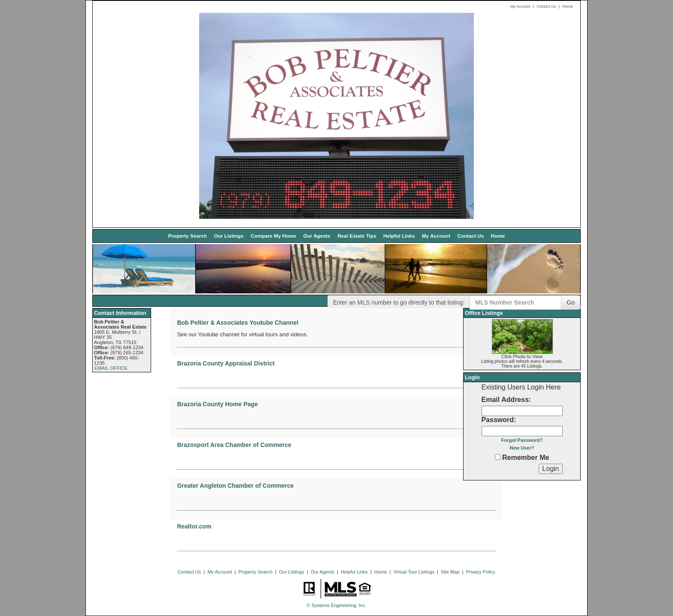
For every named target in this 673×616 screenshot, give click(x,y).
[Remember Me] (498, 457)
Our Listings (229, 236)
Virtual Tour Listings (414, 572)
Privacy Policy (481, 572)
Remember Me (522, 457)
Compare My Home (273, 236)
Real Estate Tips (357, 236)
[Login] (550, 469)
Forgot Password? (522, 440)
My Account (520, 6)
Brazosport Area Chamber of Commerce (234, 445)
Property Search (188, 236)
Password (498, 420)
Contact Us (546, 6)
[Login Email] (522, 411)
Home (567, 6)
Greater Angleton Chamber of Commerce (235, 486)
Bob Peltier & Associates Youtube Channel (238, 323)
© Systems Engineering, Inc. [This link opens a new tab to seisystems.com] (337, 605)
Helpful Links (399, 236)
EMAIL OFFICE (111, 368)
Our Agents (317, 236)
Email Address (505, 400)
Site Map (450, 572)
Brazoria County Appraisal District (226, 363)
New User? (522, 448)
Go (571, 302)
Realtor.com (194, 526)
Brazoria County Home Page (217, 404)
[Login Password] (522, 431)
